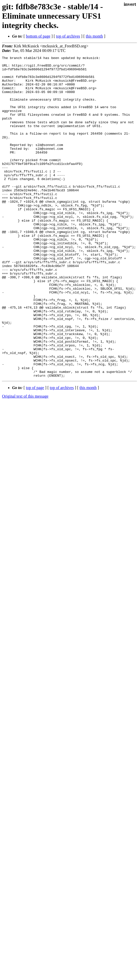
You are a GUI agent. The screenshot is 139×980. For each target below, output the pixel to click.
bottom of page (38, 36)
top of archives (68, 36)
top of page (35, 452)
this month (94, 36)
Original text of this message (25, 461)
